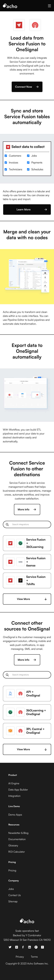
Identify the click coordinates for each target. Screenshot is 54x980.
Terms (34, 957)
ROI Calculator (17, 852)
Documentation (17, 839)
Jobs (34, 156)
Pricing (12, 870)
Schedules (37, 169)
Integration (14, 796)
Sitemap (13, 901)
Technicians (16, 169)
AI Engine (14, 783)
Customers (15, 156)
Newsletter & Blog (18, 833)
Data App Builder (18, 790)
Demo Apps (15, 815)
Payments (37, 162)
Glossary (13, 845)
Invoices (14, 162)
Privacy (20, 957)
